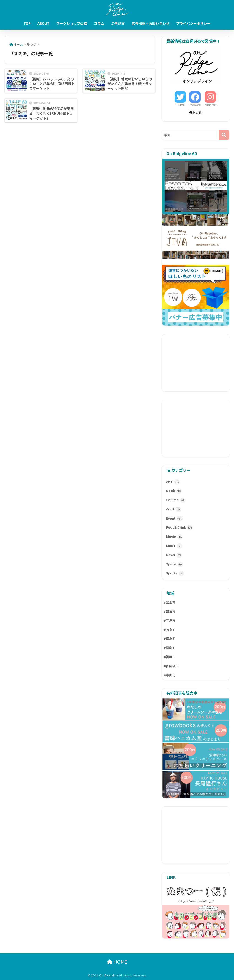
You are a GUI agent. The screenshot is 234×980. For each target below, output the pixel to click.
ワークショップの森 (72, 23)
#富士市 (170, 602)
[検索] (224, 135)
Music (174, 546)
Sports (175, 574)
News (174, 555)
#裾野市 (170, 657)
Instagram (210, 105)
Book (174, 491)
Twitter (180, 105)
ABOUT (43, 23)
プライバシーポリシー (193, 23)
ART (173, 482)
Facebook (195, 105)
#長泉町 (170, 630)
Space (175, 564)
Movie (174, 537)
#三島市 (170, 621)
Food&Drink (179, 528)
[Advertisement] (196, 363)
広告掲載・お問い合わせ (150, 23)
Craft (174, 509)
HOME (117, 962)
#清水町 (170, 639)
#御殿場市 (171, 666)
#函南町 (170, 648)
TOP (27, 23)
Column (176, 500)
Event (174, 519)
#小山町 (170, 675)
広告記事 (118, 23)
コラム (99, 23)
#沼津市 (170, 611)
